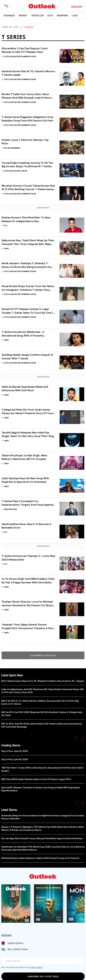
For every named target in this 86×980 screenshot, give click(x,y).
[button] (77, 738)
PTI (6, 226)
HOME (5, 27)
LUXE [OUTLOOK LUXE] (75, 15)
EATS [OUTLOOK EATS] (50, 15)
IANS (6, 249)
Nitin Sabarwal (12, 148)
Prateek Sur (10, 509)
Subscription (16, 943)
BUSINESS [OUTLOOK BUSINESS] (9, 15)
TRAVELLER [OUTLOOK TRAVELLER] (37, 15)
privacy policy (36, 967)
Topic (16, 27)
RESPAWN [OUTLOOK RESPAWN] (62, 15)
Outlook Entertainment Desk (20, 57)
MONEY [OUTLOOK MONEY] (23, 15)
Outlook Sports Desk (15, 171)
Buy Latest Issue (18, 949)
